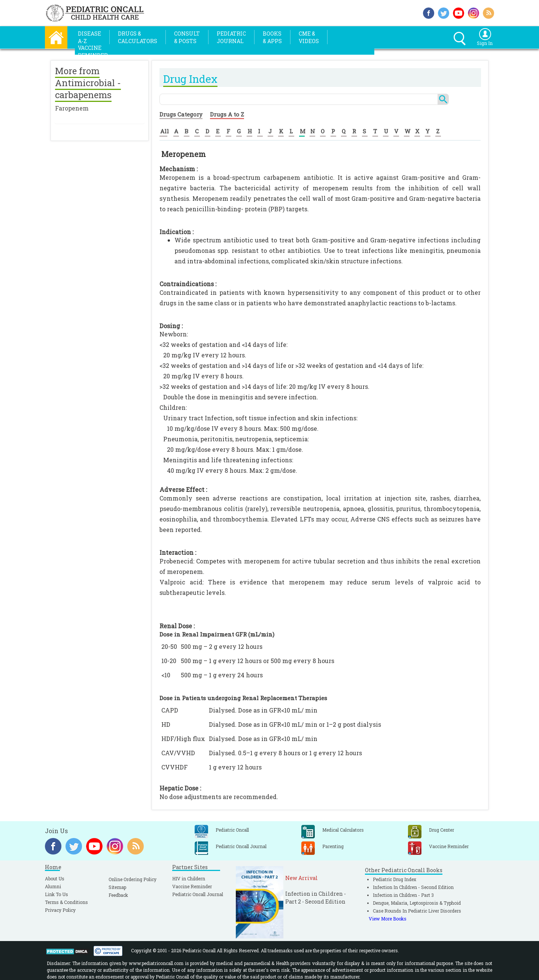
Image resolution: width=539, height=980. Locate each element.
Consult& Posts (187, 37)
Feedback (118, 895)
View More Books (388, 919)
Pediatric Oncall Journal (198, 894)
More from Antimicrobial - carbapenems (88, 83)
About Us (55, 878)
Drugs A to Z (227, 114)
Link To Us (57, 894)
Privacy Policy (60, 910)
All (165, 131)
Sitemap (117, 887)
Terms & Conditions (66, 902)
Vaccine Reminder (192, 886)
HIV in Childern (189, 878)
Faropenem (72, 108)
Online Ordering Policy (133, 879)
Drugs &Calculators (138, 37)
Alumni (53, 886)
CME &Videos (309, 37)
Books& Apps (272, 37)
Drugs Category (181, 114)
